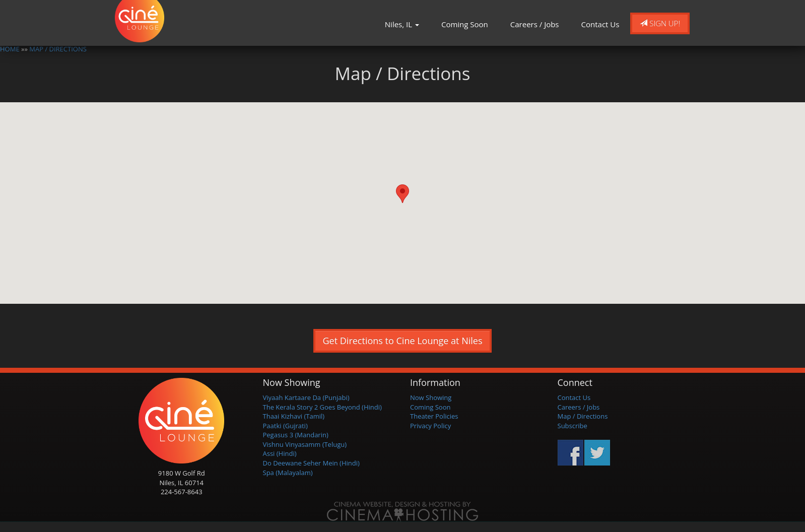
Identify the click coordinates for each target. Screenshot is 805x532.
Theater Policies (434, 416)
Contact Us (600, 24)
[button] (402, 194)
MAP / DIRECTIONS (58, 49)
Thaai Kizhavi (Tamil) (294, 416)
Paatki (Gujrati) (285, 426)
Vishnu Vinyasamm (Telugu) (305, 444)
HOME (10, 49)
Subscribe (573, 426)
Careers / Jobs (535, 24)
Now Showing (431, 397)
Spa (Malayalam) (288, 473)
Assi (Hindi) (280, 453)
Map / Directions (583, 416)
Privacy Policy (430, 426)
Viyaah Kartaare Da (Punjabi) (306, 397)
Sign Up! (660, 23)
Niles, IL (402, 24)
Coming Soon (465, 24)
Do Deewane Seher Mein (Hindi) (311, 463)
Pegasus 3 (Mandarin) (296, 435)
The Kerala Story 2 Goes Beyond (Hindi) (322, 407)
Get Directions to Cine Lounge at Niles (403, 341)
